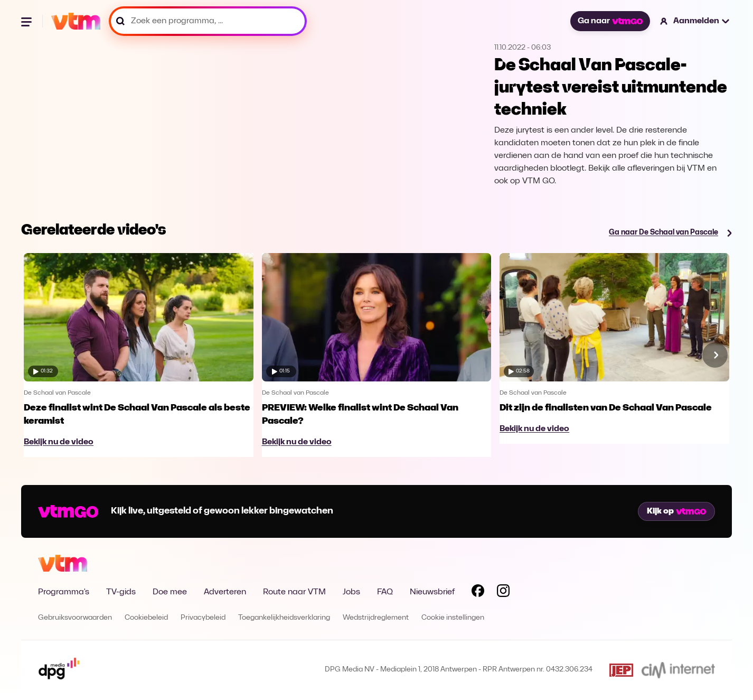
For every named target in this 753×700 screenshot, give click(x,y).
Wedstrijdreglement (376, 618)
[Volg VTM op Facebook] (478, 593)
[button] (695, 21)
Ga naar (610, 21)
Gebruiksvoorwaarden (75, 618)
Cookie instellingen (453, 618)
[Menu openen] (27, 21)
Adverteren (225, 592)
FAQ (385, 592)
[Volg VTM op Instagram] (503, 593)
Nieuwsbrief (432, 592)
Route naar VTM (294, 592)
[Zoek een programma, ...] (208, 21)
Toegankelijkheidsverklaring (284, 618)
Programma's (64, 592)
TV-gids (121, 592)
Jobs (351, 592)
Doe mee (170, 592)
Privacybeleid (203, 618)
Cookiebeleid (146, 618)
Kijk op (676, 511)
